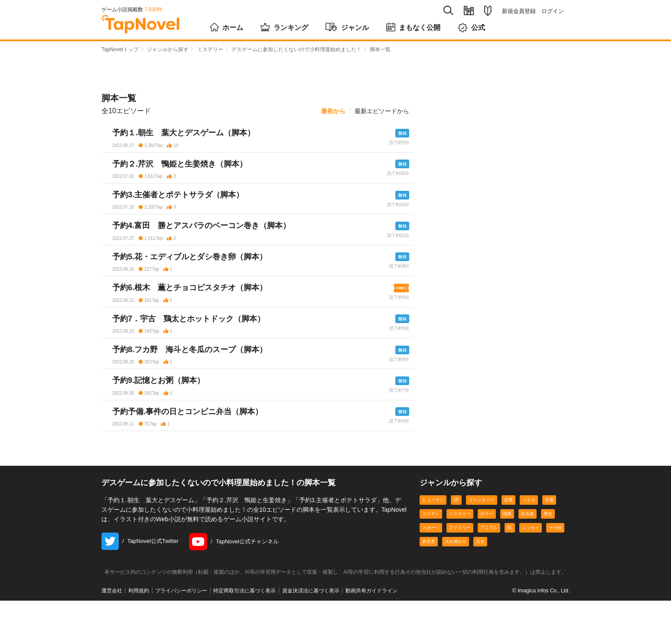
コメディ (431, 557)
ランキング (284, 27)
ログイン (553, 11)
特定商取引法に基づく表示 (244, 634)
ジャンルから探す (168, 49)
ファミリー (460, 571)
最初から (333, 111)
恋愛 (508, 543)
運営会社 (112, 634)
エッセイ (531, 571)
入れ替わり (456, 585)
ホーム (226, 27)
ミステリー (210, 49)
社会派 (528, 557)
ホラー (487, 557)
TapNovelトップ (120, 49)
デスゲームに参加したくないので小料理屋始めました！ (296, 49)
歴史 (548, 557)
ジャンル (347, 27)
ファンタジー (482, 543)
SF (456, 543)
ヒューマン (433, 543)
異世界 (429, 585)
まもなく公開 (413, 27)
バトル (529, 543)
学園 (549, 543)
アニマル (489, 571)
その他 (555, 571)
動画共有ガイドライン (371, 634)
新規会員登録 (519, 11)
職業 (507, 557)
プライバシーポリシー (181, 634)
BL (510, 571)
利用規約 (139, 634)
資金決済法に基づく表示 (311, 634)
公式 (471, 28)
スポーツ (431, 571)
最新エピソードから (382, 111)
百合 (480, 585)
